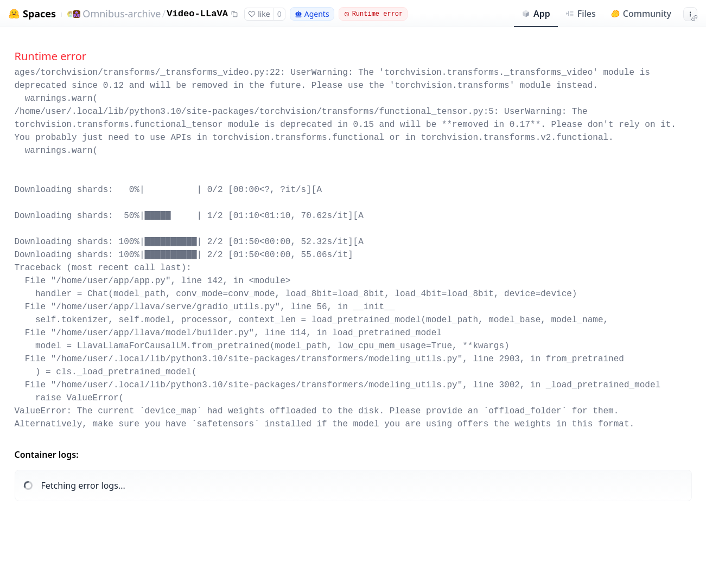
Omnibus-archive (122, 14)
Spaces (39, 14)
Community (641, 14)
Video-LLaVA (197, 14)
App (536, 14)
